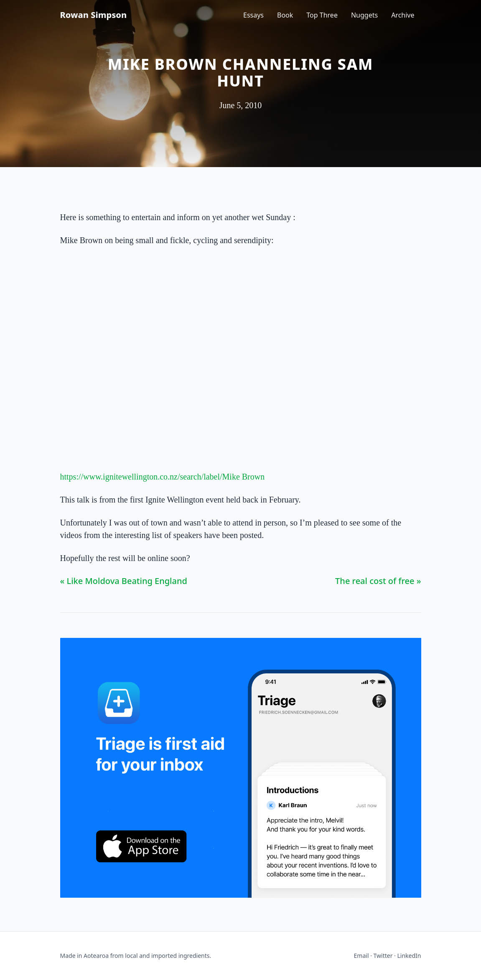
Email (361, 956)
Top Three (322, 15)
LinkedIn (409, 956)
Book (285, 15)
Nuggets (364, 15)
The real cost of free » (378, 581)
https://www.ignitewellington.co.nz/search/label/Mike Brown (163, 477)
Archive (403, 15)
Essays (253, 15)
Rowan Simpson (94, 15)
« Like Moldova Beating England (124, 581)
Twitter (383, 956)
